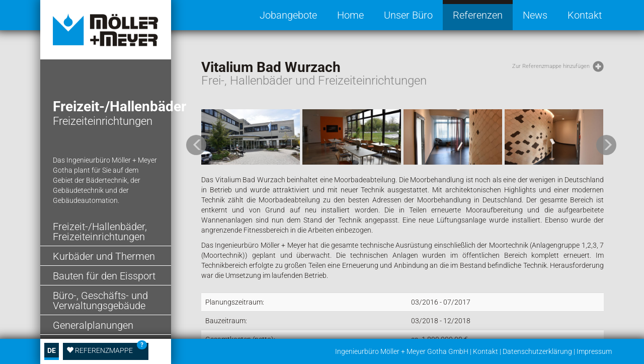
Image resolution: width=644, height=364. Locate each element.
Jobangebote (288, 15)
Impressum (594, 351)
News (535, 15)
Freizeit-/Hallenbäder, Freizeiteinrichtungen (100, 232)
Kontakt (585, 15)
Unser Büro (408, 15)
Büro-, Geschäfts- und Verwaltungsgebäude (100, 301)
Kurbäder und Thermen (104, 256)
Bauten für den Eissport (104, 276)
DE (52, 350)
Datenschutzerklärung (537, 351)
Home (350, 15)
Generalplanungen (93, 325)
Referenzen (478, 15)
